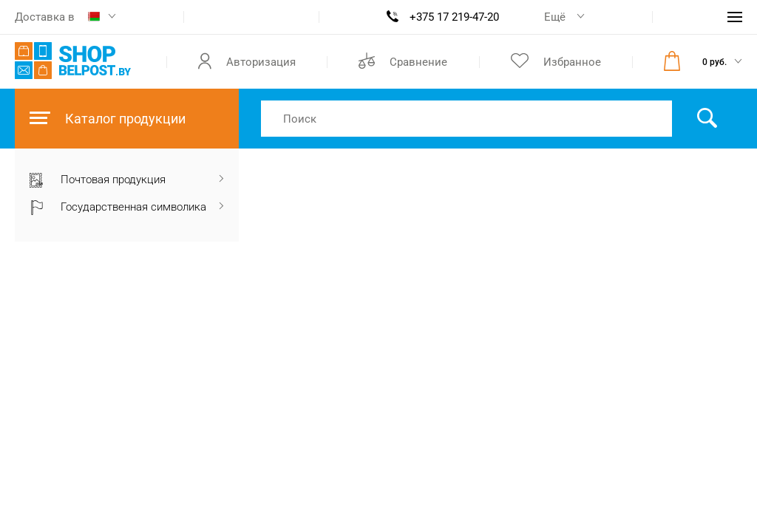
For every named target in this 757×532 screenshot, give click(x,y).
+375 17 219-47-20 (454, 17)
